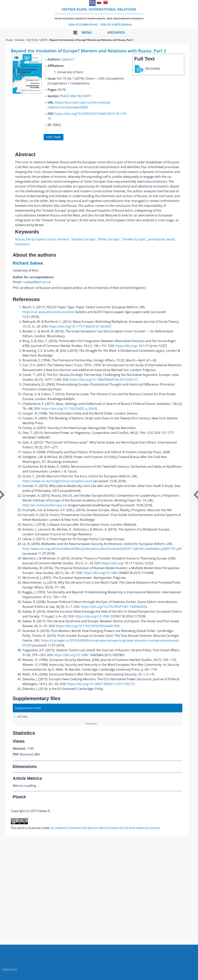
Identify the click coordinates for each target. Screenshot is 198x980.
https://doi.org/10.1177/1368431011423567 (80, 326)
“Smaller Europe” (134, 239)
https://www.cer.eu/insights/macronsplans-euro (58, 481)
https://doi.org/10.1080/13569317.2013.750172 (101, 684)
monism (63, 239)
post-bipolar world (161, 239)
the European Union (41, 239)
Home (9, 40)
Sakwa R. (67, 59)
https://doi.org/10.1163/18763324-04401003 (88, 626)
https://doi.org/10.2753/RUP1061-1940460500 (114, 607)
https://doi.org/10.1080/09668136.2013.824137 (104, 380)
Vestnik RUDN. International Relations (99, 13)
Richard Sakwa (28, 263)
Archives (116, 33)
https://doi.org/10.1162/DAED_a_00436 (69, 409)
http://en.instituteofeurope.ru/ (45, 505)
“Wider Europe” (109, 239)
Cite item (54, 137)
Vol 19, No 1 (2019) (37, 40)
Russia (20, 239)
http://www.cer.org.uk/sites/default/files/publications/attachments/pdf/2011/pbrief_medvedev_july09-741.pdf (102, 549)
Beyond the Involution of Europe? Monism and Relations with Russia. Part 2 (91, 40)
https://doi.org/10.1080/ (101, 573)
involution (22, 244)
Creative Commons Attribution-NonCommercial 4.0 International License (106, 828)
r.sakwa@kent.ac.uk (36, 282)
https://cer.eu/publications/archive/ (48, 312)
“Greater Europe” (83, 239)
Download (91, 723)
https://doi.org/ (126, 346)
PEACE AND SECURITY (76, 96)
